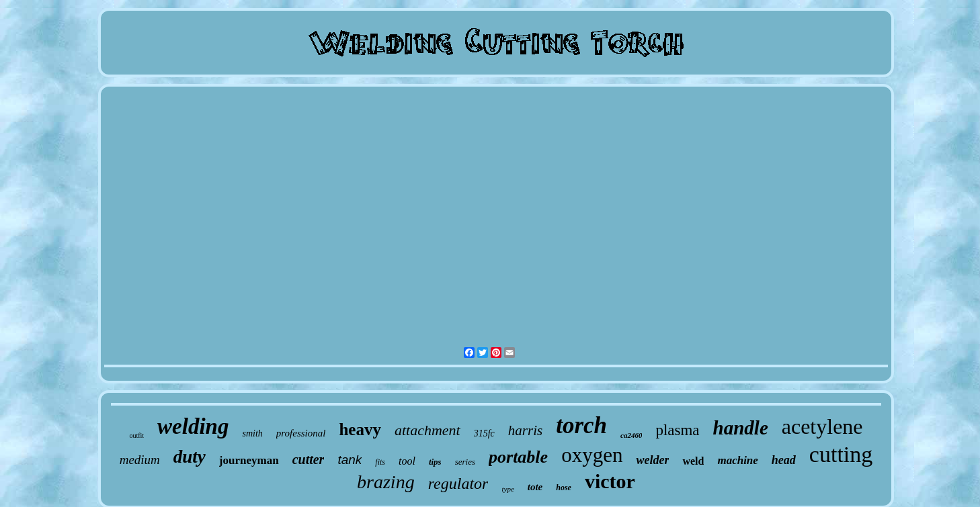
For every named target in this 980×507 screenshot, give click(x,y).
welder (652, 460)
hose (564, 488)
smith (252, 433)
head (784, 460)
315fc (484, 433)
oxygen (592, 455)
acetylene (822, 426)
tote (535, 487)
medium (140, 460)
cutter (309, 459)
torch (581, 425)
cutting (841, 454)
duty (190, 457)
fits (380, 462)
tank (350, 460)
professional (301, 433)
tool (407, 461)
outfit (136, 435)
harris (525, 430)
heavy (360, 429)
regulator (458, 483)
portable (518, 457)
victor (610, 481)
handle (741, 428)
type (507, 489)
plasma (677, 430)
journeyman (249, 460)
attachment (427, 430)
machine (737, 460)
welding (193, 426)
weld (693, 461)
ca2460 (631, 435)
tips (435, 462)
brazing (386, 482)
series (465, 462)
